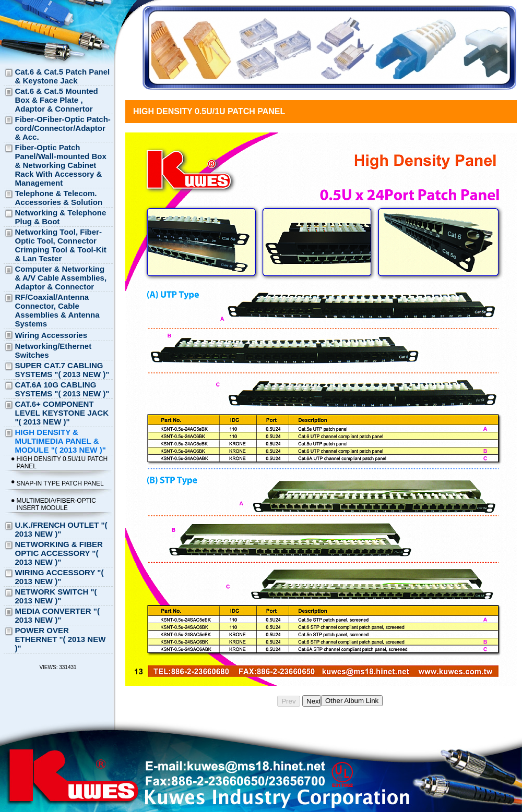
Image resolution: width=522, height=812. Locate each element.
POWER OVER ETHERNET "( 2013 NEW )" (61, 639)
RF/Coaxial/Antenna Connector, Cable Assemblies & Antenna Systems (57, 310)
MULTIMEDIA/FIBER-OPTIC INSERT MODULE (56, 504)
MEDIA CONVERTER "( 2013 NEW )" (57, 615)
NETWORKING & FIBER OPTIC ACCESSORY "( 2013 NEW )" (59, 553)
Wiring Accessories (51, 335)
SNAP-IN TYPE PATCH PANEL (60, 483)
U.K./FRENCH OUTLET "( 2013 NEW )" (61, 529)
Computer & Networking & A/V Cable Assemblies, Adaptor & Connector (61, 278)
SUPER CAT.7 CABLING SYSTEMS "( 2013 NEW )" (62, 370)
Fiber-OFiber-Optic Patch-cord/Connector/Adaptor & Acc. (63, 128)
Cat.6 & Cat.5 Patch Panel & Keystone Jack (63, 76)
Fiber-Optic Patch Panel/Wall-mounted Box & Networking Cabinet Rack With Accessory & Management (61, 165)
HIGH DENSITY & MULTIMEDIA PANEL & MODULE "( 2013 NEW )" (61, 441)
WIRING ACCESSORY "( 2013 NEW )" (60, 577)
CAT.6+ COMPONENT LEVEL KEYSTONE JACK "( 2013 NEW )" (62, 413)
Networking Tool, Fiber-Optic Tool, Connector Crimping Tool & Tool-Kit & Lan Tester (61, 245)
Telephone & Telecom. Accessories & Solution (59, 198)
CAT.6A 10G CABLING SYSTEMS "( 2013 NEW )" (62, 389)
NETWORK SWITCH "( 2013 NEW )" (56, 596)
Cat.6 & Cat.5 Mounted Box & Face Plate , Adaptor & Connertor (57, 100)
